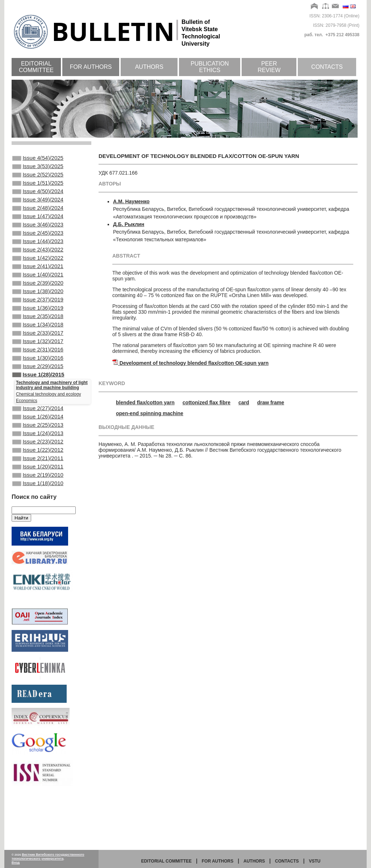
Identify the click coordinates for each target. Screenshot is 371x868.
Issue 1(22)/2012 (38, 497)
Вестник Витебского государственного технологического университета (48, 857)
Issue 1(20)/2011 (38, 517)
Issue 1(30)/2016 (38, 393)
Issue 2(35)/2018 (38, 345)
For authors (91, 67)
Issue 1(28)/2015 (38, 413)
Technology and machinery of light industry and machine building (52, 424)
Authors (149, 67)
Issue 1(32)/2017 (38, 374)
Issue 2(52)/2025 (38, 178)
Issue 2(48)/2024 (38, 217)
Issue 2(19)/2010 (38, 526)
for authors (218, 861)
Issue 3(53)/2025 (38, 168)
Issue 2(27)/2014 (38, 448)
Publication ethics (210, 67)
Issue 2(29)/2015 (38, 403)
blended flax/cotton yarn (145, 402)
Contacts (327, 67)
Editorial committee (36, 67)
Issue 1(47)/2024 (38, 227)
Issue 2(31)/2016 (38, 384)
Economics (27, 440)
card (244, 402)
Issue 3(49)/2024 (38, 208)
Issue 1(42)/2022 (38, 276)
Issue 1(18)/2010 (38, 536)
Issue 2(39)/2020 (38, 305)
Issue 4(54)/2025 (38, 159)
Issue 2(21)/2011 (38, 507)
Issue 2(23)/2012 (38, 487)
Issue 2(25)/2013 (38, 468)
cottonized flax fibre (207, 402)
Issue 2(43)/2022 (38, 266)
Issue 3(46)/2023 (38, 237)
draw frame (271, 402)
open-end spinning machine (150, 413)
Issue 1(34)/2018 (38, 354)
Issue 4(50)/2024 (38, 198)
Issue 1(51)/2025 (38, 188)
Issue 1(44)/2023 (38, 256)
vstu (315, 861)
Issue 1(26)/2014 (38, 458)
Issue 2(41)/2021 (38, 286)
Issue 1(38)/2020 (38, 315)
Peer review (269, 67)
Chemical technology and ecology (48, 433)
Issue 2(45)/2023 (38, 247)
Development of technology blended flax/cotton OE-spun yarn (194, 363)
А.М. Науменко (131, 201)
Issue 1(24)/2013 (38, 477)
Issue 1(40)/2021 (38, 296)
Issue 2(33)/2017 (38, 364)
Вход (16, 863)
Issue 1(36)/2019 (38, 335)
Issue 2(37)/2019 (38, 325)
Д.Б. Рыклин (129, 224)
